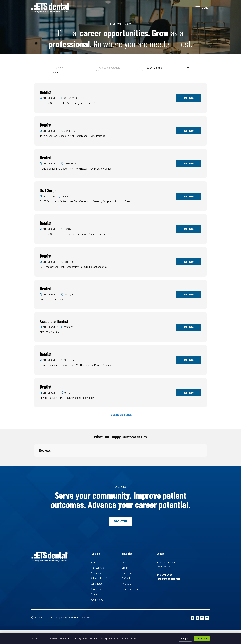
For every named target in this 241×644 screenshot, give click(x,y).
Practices (96, 573)
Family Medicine (130, 589)
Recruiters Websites (79, 618)
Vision (125, 568)
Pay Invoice (97, 600)
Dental (125, 563)
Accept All (202, 638)
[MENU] (202, 8)
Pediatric (126, 584)
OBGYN (126, 578)
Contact (95, 594)
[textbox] (120, 68)
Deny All (185, 638)
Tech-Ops (127, 573)
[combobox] (120, 68)
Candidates (96, 584)
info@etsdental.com (169, 579)
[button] (34, 460)
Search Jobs (97, 589)
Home (94, 563)
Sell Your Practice (100, 578)
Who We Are (97, 568)
